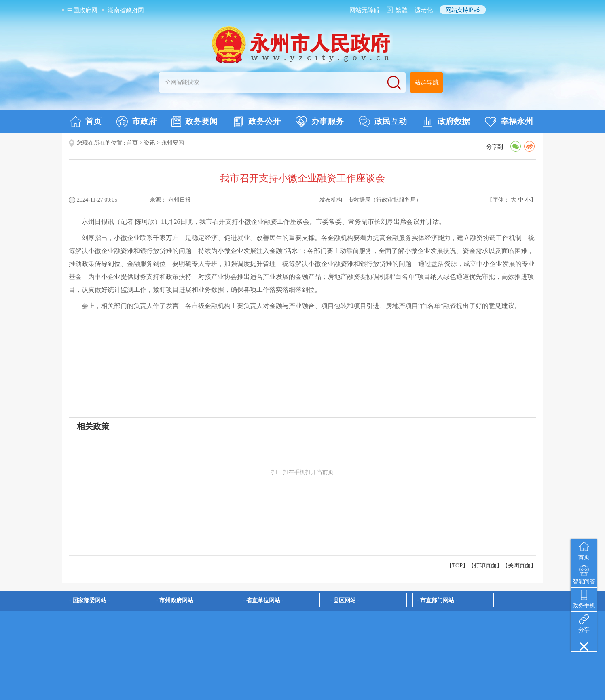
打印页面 (485, 566)
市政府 (136, 122)
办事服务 (320, 122)
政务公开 (257, 122)
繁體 (402, 10)
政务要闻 (195, 121)
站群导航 (427, 82)
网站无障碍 (365, 10)
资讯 (150, 143)
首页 (86, 122)
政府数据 (446, 122)
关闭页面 (519, 566)
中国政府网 (82, 10)
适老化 (424, 10)
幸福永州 (509, 122)
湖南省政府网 (126, 10)
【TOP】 (457, 566)
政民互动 (383, 122)
